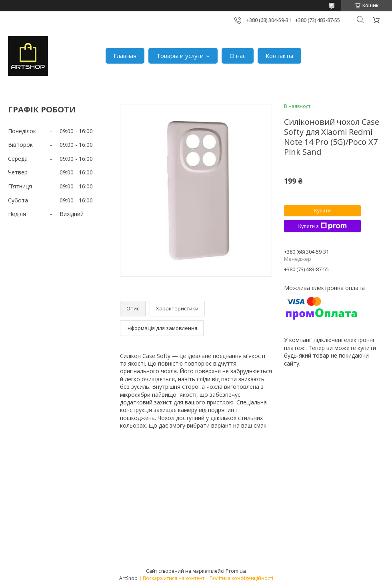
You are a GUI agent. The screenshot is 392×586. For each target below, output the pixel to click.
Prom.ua (236, 571)
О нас (238, 56)
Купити (322, 211)
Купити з (322, 226)
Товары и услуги (180, 56)
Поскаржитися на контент (174, 578)
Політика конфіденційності (241, 578)
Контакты (279, 56)
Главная (125, 56)
